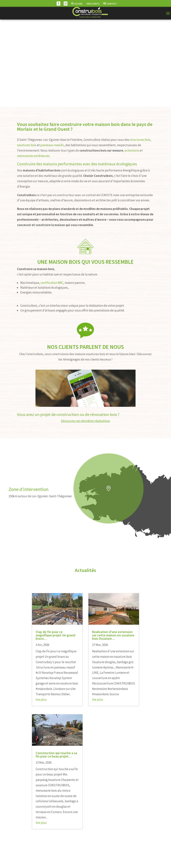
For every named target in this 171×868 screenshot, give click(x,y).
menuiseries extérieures (33, 156)
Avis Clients (93, 4)
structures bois (140, 140)
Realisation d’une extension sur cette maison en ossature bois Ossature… (113, 635)
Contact (112, 4)
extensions (132, 150)
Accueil (79, 4)
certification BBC (52, 283)
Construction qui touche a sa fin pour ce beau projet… (56, 755)
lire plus (41, 700)
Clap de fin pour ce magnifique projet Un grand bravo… (55, 635)
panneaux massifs (52, 145)
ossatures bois (27, 145)
